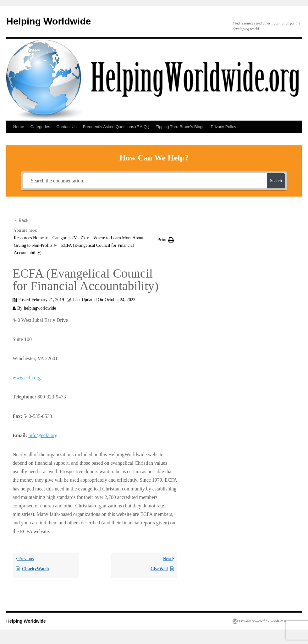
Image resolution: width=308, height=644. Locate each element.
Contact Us (67, 127)
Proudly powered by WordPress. (263, 621)
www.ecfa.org (27, 378)
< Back (22, 220)
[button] (166, 240)
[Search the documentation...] (145, 181)
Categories (40, 127)
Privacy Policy (223, 127)
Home (19, 127)
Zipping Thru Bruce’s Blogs (180, 127)
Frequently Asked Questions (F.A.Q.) (116, 127)
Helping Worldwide (49, 21)
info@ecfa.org (43, 435)
